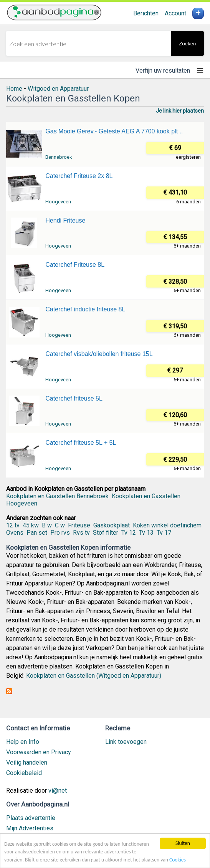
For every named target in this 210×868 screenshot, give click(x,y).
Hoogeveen (58, 202)
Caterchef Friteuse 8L (75, 265)
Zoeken (187, 44)
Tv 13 (146, 533)
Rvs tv (81, 533)
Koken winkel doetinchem (167, 525)
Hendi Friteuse (65, 220)
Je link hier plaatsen (180, 111)
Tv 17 (164, 533)
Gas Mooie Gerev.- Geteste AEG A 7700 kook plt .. (114, 131)
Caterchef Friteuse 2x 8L (79, 176)
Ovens (15, 533)
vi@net (58, 791)
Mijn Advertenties (30, 828)
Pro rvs (60, 533)
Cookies (178, 860)
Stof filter (106, 533)
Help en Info (23, 742)
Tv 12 (129, 533)
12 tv (13, 525)
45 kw (31, 525)
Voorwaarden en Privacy (39, 752)
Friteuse (79, 525)
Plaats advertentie (31, 818)
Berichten (146, 13)
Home (14, 89)
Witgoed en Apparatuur (58, 89)
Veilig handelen (27, 762)
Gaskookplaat (112, 525)
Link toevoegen (126, 742)
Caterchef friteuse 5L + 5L (81, 443)
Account (175, 13)
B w (47, 525)
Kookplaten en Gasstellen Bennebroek (57, 496)
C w (60, 525)
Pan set (37, 533)
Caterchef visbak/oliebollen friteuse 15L (99, 354)
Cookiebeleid (24, 773)
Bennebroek (59, 157)
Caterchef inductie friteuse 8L (85, 309)
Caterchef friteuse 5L (74, 398)
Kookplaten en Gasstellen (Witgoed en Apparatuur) (94, 676)
